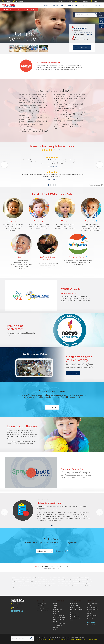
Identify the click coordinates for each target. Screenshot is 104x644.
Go (28, 9)
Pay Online (59, 1)
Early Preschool (58, 609)
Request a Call (88, 32)
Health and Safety (75, 607)
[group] (14, 48)
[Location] (87, 15)
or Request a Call (60, 551)
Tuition (72, 613)
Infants (55, 603)
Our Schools (73, 5)
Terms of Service (64, 640)
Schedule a (45, 551)
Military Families (75, 617)
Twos (55, 607)
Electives (56, 627)
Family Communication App (77, 610)
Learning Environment (42, 611)
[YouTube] (22, 611)
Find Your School (75, 603)
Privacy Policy (53, 640)
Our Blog (98, 5)
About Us (86, 5)
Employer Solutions (81, 1)
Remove (33, 9)
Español (94, 1)
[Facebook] (12, 611)
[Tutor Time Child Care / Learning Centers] (8, 5)
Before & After (48, 258)
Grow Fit (56, 629)
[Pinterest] (19, 611)
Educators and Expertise (40, 606)
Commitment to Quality (43, 609)
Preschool (56, 611)
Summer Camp (58, 625)
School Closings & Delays (75, 619)
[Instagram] (15, 611)
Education (44, 5)
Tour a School (74, 605)
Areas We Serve (92, 640)
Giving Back (90, 611)
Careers (69, 1)
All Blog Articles (91, 625)
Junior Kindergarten (59, 615)
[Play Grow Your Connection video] (31, 473)
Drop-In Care (57, 621)
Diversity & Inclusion (92, 603)
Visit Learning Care (41, 640)
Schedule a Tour (19, 1)
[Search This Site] (22, 639)
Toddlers (56, 605)
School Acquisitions (92, 607)
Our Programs (58, 5)
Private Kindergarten (59, 617)
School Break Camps (59, 623)
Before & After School (59, 619)
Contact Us (89, 34)
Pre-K (55, 613)
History (89, 613)
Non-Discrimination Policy (78, 640)
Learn (73, 373)
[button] (49, 185)
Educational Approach (42, 603)
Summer (78, 257)
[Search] (97, 15)
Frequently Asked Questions (92, 616)
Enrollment (73, 615)
